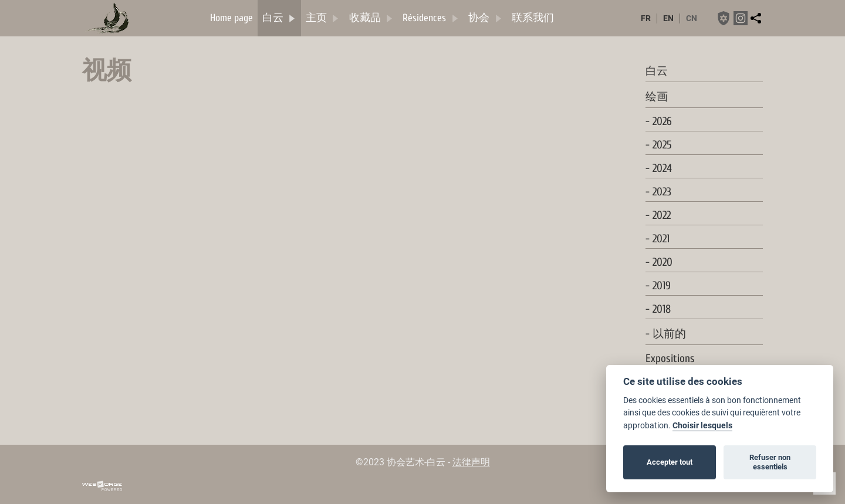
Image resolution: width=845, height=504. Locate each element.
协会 (485, 18)
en (668, 18)
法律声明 (471, 462)
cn (692, 18)
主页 (323, 18)
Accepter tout (670, 462)
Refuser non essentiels (770, 462)
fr (646, 18)
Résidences (431, 18)
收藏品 (371, 18)
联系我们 (533, 18)
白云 (279, 18)
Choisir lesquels (702, 426)
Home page (231, 18)
